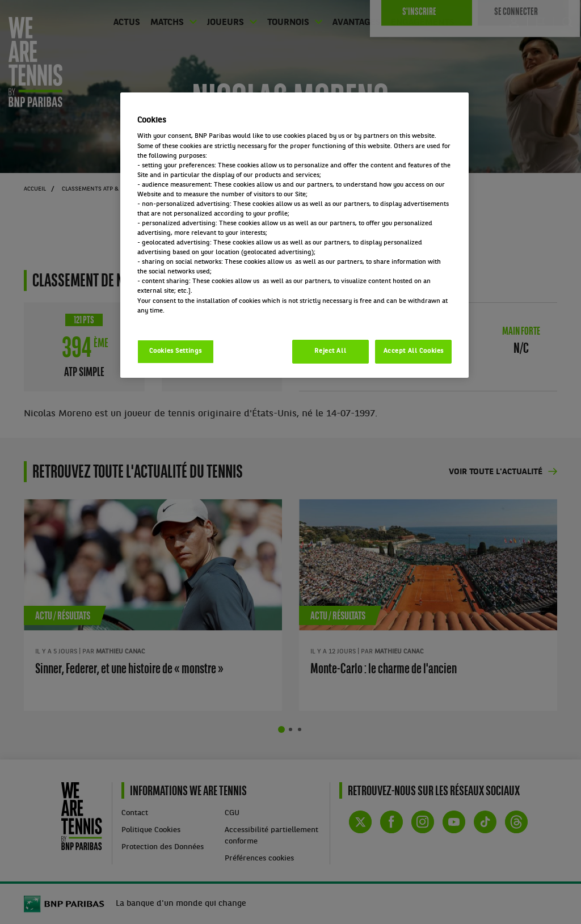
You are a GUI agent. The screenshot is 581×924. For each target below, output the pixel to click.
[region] (294, 235)
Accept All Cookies (414, 351)
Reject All (330, 351)
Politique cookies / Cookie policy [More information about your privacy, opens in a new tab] (187, 320)
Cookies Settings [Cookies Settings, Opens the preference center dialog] (176, 351)
